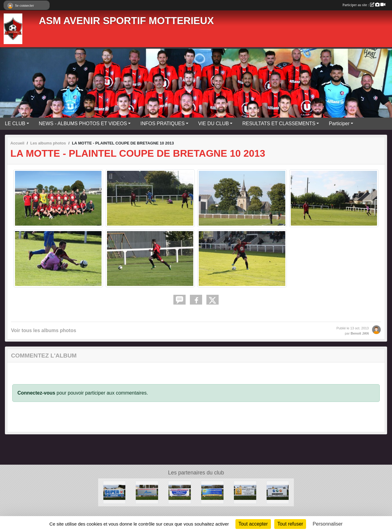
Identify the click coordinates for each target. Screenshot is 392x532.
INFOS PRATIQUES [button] (163, 124)
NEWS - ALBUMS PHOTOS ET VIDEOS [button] (83, 124)
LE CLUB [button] (15, 124)
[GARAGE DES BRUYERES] (245, 492)
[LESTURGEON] (180, 492)
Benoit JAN (360, 333)
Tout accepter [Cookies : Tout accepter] (253, 524)
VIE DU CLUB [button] (213, 124)
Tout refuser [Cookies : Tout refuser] (290, 524)
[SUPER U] (115, 492)
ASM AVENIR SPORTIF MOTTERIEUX (126, 21)
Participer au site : (364, 5)
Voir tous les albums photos (44, 330)
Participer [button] (339, 124)
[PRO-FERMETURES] (212, 492)
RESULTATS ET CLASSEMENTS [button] (279, 124)
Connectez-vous (36, 393)
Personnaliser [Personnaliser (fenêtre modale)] (328, 524)
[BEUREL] (147, 492)
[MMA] (278, 492)
